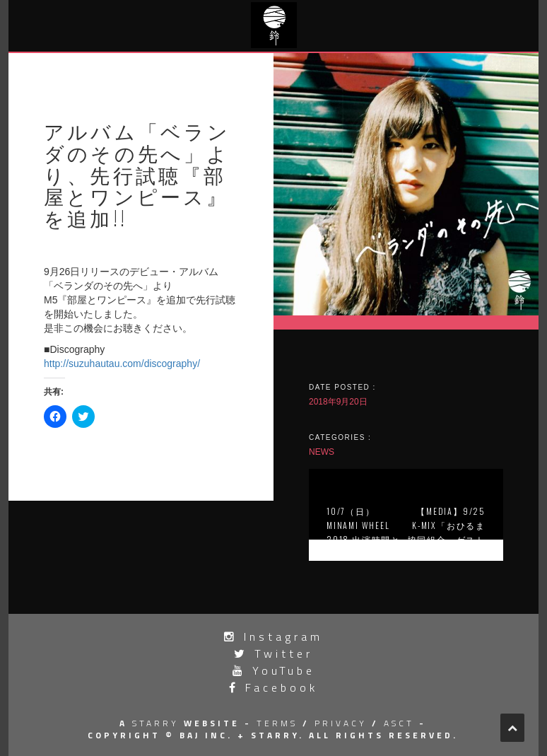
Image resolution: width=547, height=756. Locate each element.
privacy (341, 723)
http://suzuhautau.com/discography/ (122, 364)
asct (399, 723)
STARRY (155, 723)
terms (277, 723)
